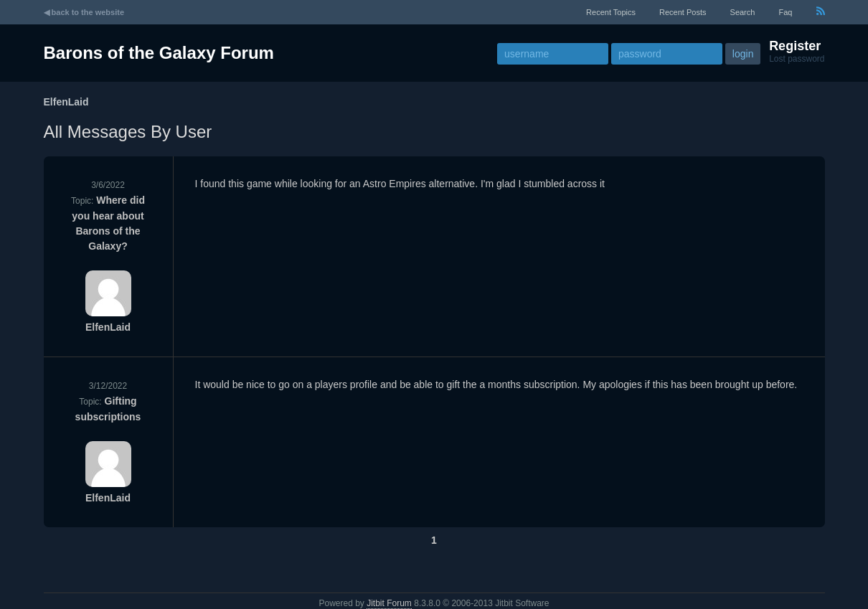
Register (795, 46)
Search (743, 12)
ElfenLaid (108, 327)
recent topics (611, 12)
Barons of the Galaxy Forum (159, 53)
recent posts (683, 12)
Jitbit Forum (389, 603)
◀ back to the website (84, 12)
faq (785, 12)
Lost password (797, 59)
